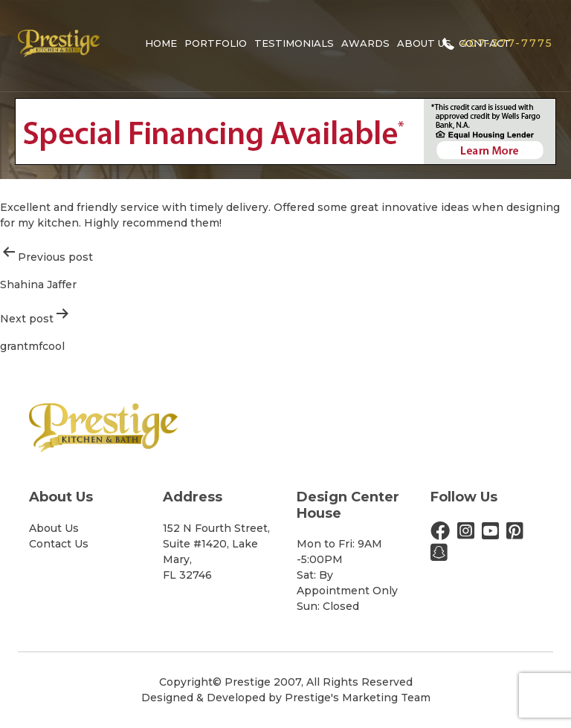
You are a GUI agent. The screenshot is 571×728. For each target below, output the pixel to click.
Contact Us (59, 544)
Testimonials (294, 43)
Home (161, 43)
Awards (365, 43)
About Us (424, 43)
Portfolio (216, 43)
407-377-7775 (507, 43)
